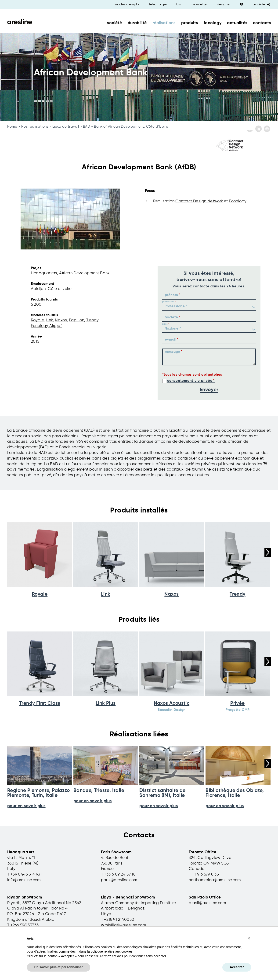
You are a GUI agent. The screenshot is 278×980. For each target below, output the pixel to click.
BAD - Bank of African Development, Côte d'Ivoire (126, 127)
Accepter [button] (237, 967)
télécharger (158, 4)
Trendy (92, 320)
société (114, 23)
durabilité (137, 23)
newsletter (200, 4)
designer (224, 4)
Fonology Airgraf (46, 326)
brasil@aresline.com (207, 903)
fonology (213, 23)
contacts (262, 23)
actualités (237, 23)
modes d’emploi (127, 4)
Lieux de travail (66, 127)
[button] (249, 938)
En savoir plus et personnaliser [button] (59, 967)
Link (49, 320)
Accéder (261, 4)
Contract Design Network (199, 201)
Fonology (237, 201)
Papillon (77, 320)
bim (179, 4)
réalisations (164, 23)
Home (12, 127)
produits (190, 23)
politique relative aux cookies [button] (112, 951)
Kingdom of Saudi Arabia (31, 920)
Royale (37, 320)
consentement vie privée (190, 381)
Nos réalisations (35, 127)
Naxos (61, 320)
